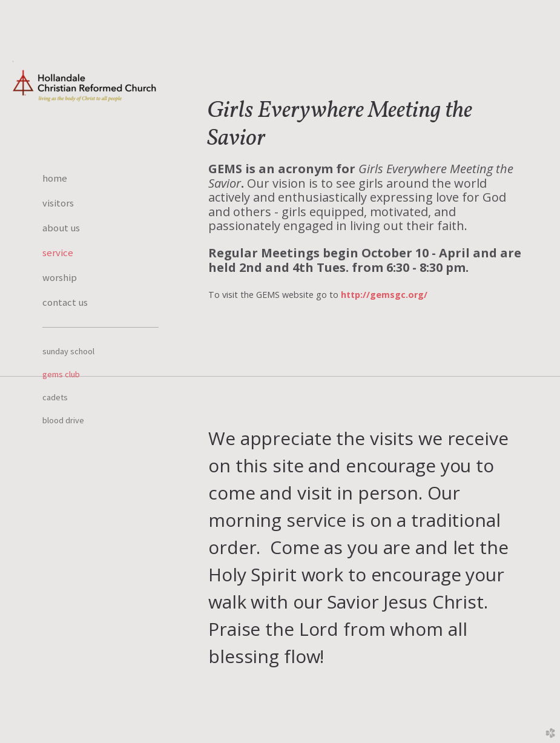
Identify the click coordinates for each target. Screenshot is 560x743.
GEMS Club (61, 374)
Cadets (55, 397)
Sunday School (68, 351)
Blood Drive (63, 420)
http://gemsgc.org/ (384, 295)
